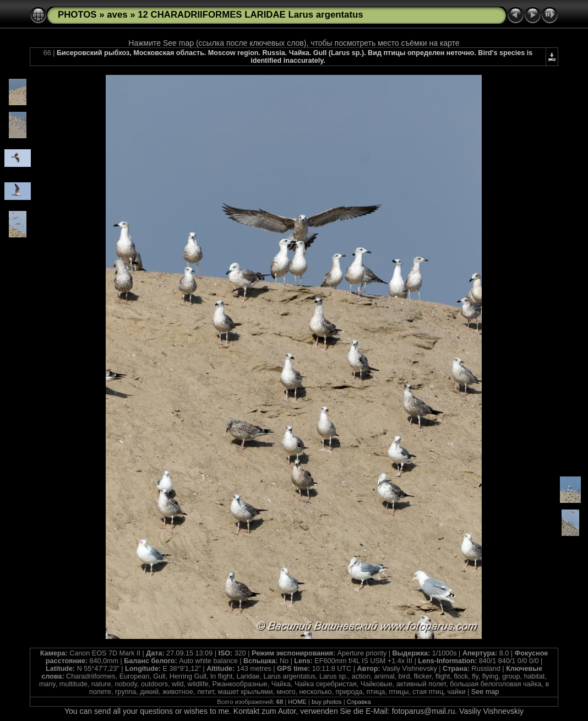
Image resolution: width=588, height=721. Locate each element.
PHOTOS (77, 15)
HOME (297, 702)
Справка (359, 702)
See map (485, 692)
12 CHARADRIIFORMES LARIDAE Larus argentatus (250, 15)
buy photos (327, 702)
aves (117, 15)
